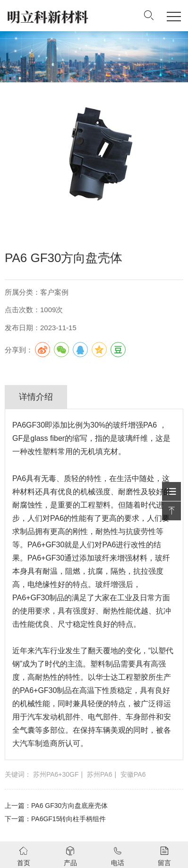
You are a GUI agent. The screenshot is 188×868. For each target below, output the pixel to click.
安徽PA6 (133, 774)
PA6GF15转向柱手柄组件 (68, 819)
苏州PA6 (99, 774)
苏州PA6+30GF (56, 774)
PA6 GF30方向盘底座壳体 (69, 806)
